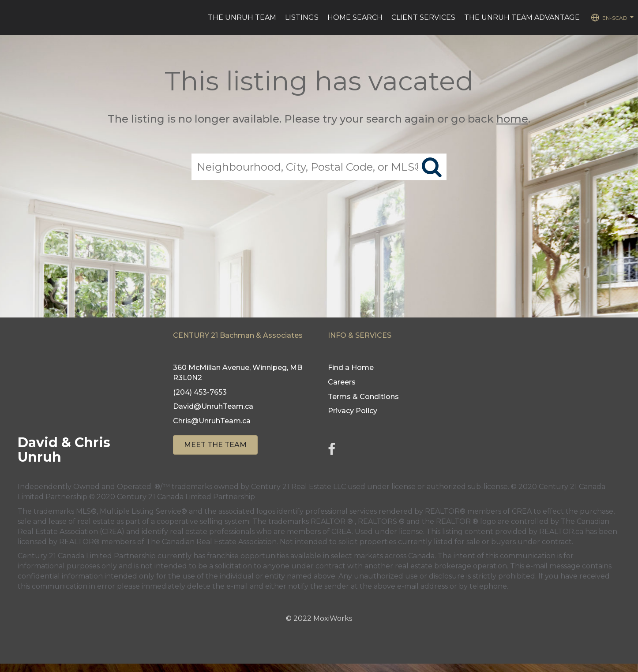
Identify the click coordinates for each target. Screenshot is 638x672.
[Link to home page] (11, 18)
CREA (522, 511)
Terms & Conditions (363, 397)
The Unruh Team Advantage (522, 17)
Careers (342, 382)
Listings (302, 17)
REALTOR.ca (561, 532)
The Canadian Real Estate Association (211, 542)
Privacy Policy (353, 411)
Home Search (355, 17)
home (512, 119)
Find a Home (351, 368)
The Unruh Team (242, 17)
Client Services (423, 17)
